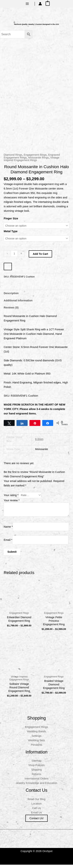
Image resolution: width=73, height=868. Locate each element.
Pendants (36, 748)
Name (8, 530)
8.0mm (39, 442)
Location (36, 807)
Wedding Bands (37, 735)
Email (8, 543)
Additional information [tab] (18, 304)
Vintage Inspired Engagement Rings (31, 162)
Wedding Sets (37, 743)
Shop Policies (36, 769)
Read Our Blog (36, 802)
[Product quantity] (14, 257)
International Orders (37, 782)
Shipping (37, 773)
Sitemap (36, 764)
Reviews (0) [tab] (11, 311)
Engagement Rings (35, 158)
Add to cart (40, 257)
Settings (37, 739)
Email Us (36, 816)
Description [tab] (11, 297)
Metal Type (11, 235)
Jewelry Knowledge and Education (37, 786)
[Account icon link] (40, 4)
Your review (12, 504)
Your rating (11, 498)
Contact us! (36, 822)
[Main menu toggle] (27, 4)
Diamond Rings (13, 158)
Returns (36, 777)
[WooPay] (8, 270)
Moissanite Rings (38, 161)
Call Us (37, 811)
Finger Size (11, 222)
